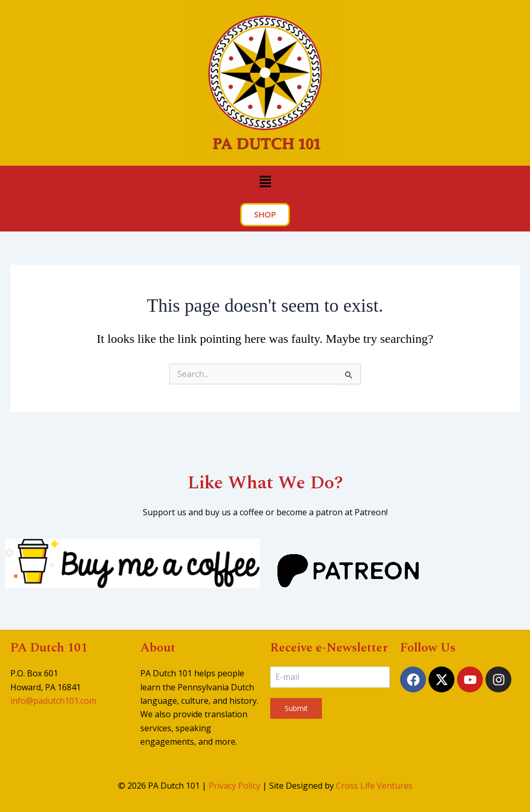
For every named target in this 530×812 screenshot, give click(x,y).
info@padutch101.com (53, 701)
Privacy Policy (234, 786)
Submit (296, 708)
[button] (265, 182)
